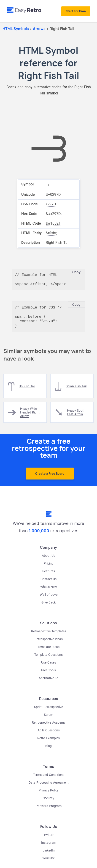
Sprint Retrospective (48, 711)
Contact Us (48, 583)
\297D (51, 204)
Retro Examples (48, 742)
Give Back (48, 606)
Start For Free (76, 11)
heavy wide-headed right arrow (30, 416)
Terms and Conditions (49, 778)
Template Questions (48, 658)
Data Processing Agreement (49, 786)
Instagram (49, 846)
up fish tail (27, 390)
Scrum (48, 718)
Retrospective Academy (49, 726)
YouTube (48, 862)
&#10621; (54, 223)
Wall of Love (49, 598)
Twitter (48, 838)
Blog (48, 750)
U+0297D (53, 194)
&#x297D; (54, 214)
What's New (49, 590)
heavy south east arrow (76, 416)
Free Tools (48, 674)
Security (48, 802)
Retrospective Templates (49, 635)
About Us (48, 559)
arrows (40, 29)
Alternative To (48, 682)
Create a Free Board (50, 477)
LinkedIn (49, 854)
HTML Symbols (16, 29)
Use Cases (49, 666)
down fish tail (76, 390)
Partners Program (49, 810)
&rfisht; (51, 233)
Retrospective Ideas (49, 643)
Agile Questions (49, 734)
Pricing (49, 567)
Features (49, 575)
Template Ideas (49, 650)
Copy (76, 272)
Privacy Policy (49, 794)
